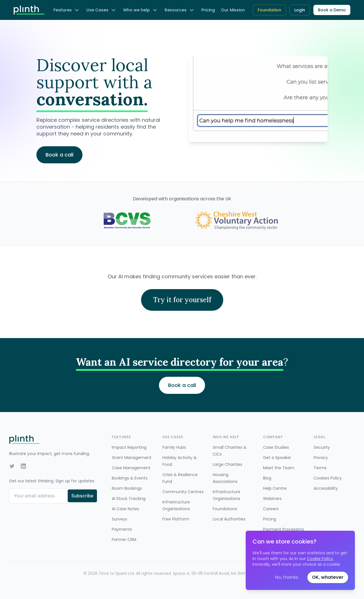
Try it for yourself (182, 300)
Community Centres (183, 492)
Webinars (272, 499)
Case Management (131, 468)
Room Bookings (127, 488)
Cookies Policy (328, 478)
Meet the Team (279, 468)
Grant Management (132, 458)
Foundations (225, 509)
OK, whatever (328, 577)
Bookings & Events (130, 478)
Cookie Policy (320, 559)
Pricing (208, 10)
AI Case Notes (125, 509)
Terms (320, 468)
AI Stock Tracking (129, 499)
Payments (122, 529)
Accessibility (326, 488)
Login (300, 10)
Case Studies (276, 447)
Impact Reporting (129, 447)
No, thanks (287, 577)
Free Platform (176, 519)
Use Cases (101, 10)
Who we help (140, 10)
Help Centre (275, 488)
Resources (180, 10)
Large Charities (227, 464)
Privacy (321, 458)
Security (322, 447)
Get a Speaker (277, 458)
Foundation (269, 10)
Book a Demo (332, 10)
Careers (271, 509)
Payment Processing (283, 529)
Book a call (182, 385)
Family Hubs (174, 447)
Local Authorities (229, 519)
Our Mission (233, 10)
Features (67, 10)
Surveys (119, 519)
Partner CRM (124, 540)
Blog (267, 478)
